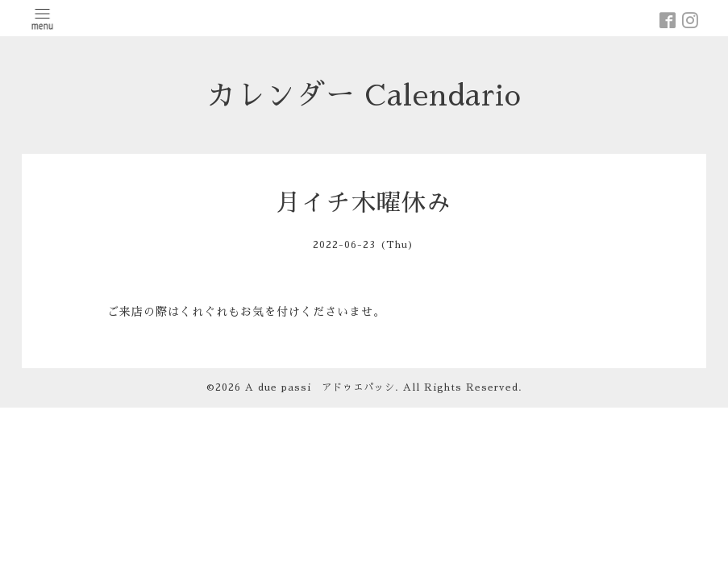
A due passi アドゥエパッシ (320, 387)
